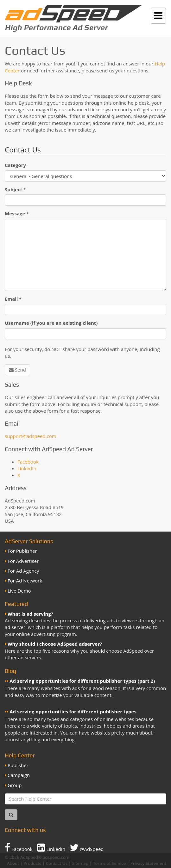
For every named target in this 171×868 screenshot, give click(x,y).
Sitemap (80, 863)
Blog (10, 671)
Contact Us (57, 863)
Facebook (28, 462)
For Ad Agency (23, 571)
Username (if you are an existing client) (51, 323)
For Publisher (22, 551)
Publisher (18, 765)
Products (32, 863)
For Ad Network (25, 581)
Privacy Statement (148, 863)
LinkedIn (27, 468)
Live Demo (19, 591)
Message (17, 213)
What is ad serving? (30, 614)
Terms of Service (109, 863)
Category (15, 165)
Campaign (19, 775)
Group (15, 785)
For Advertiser (23, 561)
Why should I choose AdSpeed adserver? (55, 644)
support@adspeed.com (31, 436)
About (13, 863)
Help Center (20, 755)
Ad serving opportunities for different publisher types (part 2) (82, 681)
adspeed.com (56, 857)
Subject (15, 189)
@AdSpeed (87, 847)
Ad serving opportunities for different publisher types (73, 711)
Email (13, 299)
